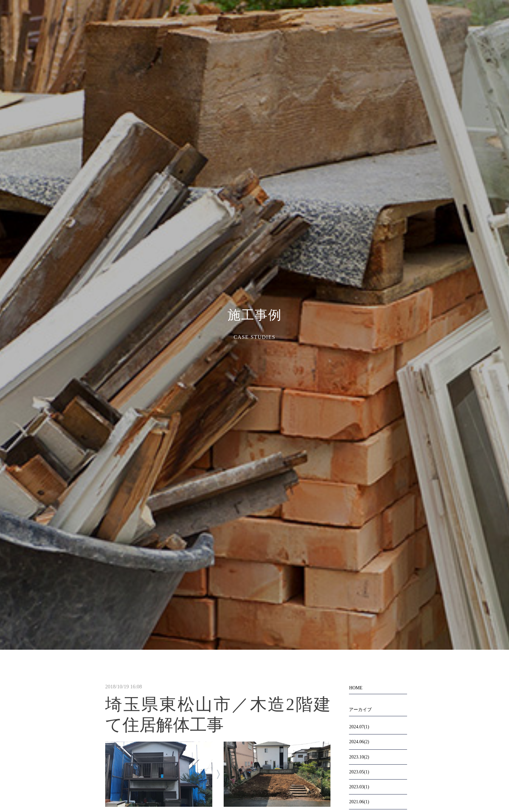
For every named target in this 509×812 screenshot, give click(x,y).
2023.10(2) (359, 757)
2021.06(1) (359, 802)
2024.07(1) (359, 727)
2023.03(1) (359, 787)
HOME (356, 688)
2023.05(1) (359, 772)
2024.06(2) (359, 742)
